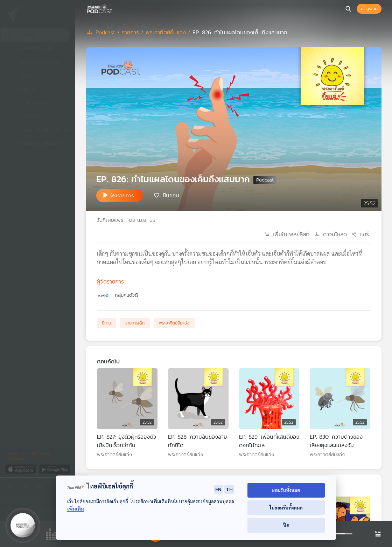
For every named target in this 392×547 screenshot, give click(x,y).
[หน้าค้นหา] (348, 9)
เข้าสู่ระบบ (369, 9)
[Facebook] (12, 488)
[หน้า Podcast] (114, 8)
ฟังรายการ (122, 195)
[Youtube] (41, 488)
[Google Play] (54, 469)
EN (218, 489)
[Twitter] (27, 488)
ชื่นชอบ (171, 195)
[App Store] (21, 469)
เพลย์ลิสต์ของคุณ (33, 62)
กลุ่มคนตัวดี (126, 295)
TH (229, 489)
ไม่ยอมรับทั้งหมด (286, 508)
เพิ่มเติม (76, 509)
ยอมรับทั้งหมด (286, 490)
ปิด (286, 525)
